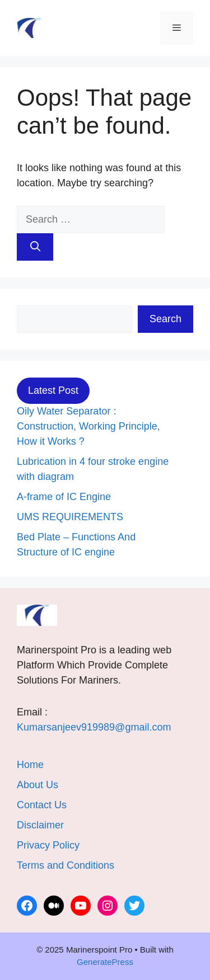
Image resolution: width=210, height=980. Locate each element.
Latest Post (53, 390)
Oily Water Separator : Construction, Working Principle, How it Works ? (88, 426)
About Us (38, 785)
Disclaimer (40, 825)
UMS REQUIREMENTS (70, 517)
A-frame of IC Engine (64, 497)
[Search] (35, 247)
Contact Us (42, 805)
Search (165, 319)
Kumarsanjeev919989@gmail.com (94, 727)
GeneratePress (105, 962)
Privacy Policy (48, 845)
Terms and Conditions (66, 865)
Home (30, 765)
